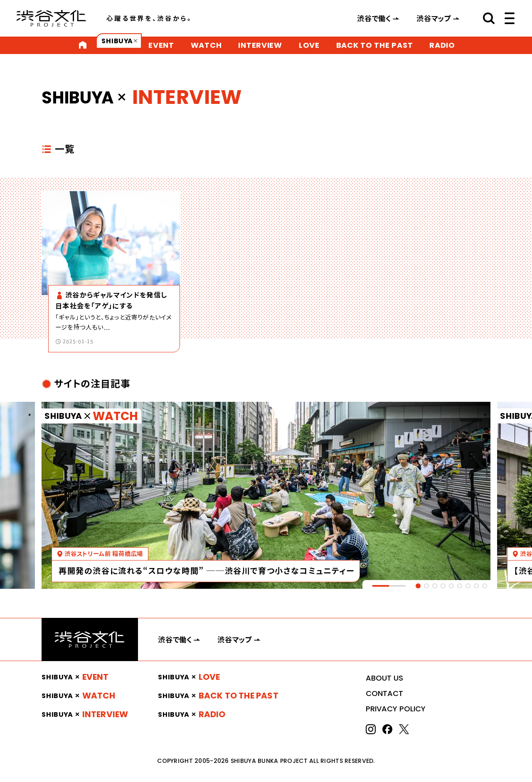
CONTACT (384, 693)
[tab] (418, 586)
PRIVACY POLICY (396, 709)
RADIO (442, 45)
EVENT (161, 45)
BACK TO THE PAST (375, 45)
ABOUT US (384, 678)
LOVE (309, 45)
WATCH (206, 45)
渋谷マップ (434, 18)
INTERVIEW (260, 45)
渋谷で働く (374, 18)
